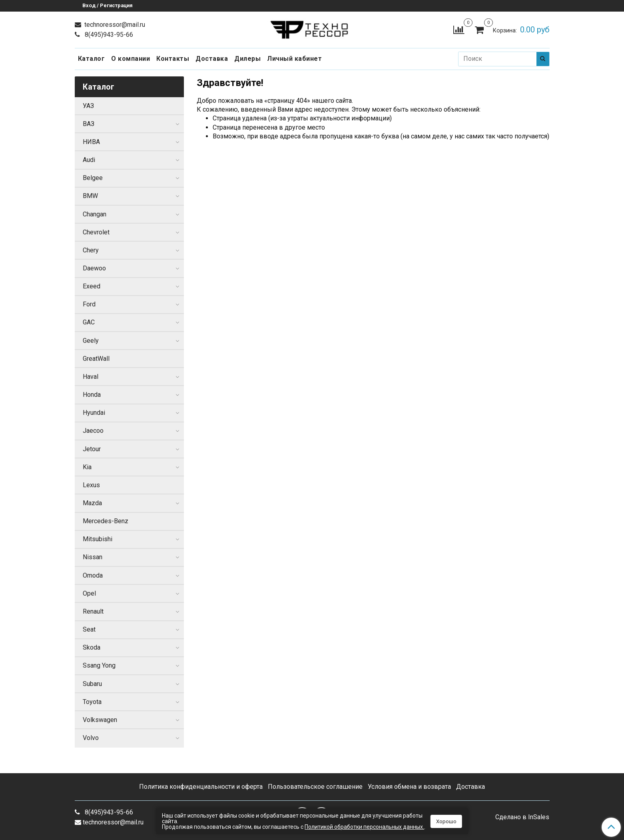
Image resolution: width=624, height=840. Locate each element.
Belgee (93, 178)
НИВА (91, 142)
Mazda (92, 503)
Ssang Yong (99, 665)
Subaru (92, 684)
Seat (89, 629)
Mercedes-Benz (106, 521)
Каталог (92, 59)
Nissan (93, 557)
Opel (89, 593)
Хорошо (446, 821)
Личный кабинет (294, 59)
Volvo (91, 738)
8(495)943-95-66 (108, 35)
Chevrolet (96, 232)
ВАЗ (89, 124)
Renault (93, 611)
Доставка (212, 59)
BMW (90, 196)
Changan (95, 214)
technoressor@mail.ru (114, 25)
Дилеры (247, 59)
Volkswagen (100, 720)
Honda (92, 395)
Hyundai (94, 413)
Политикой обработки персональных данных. (364, 827)
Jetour (92, 449)
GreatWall (96, 359)
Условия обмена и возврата (409, 787)
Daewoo (94, 268)
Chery (91, 250)
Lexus (91, 485)
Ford (89, 304)
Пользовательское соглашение (315, 787)
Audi (89, 160)
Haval (91, 377)
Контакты (173, 59)
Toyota (92, 702)
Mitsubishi (98, 539)
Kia (87, 467)
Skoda (92, 647)
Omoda (93, 575)
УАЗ (88, 106)
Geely (91, 341)
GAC (89, 322)
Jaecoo (93, 431)
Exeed (92, 286)
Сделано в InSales (522, 817)
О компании (131, 59)
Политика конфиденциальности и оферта (201, 787)
